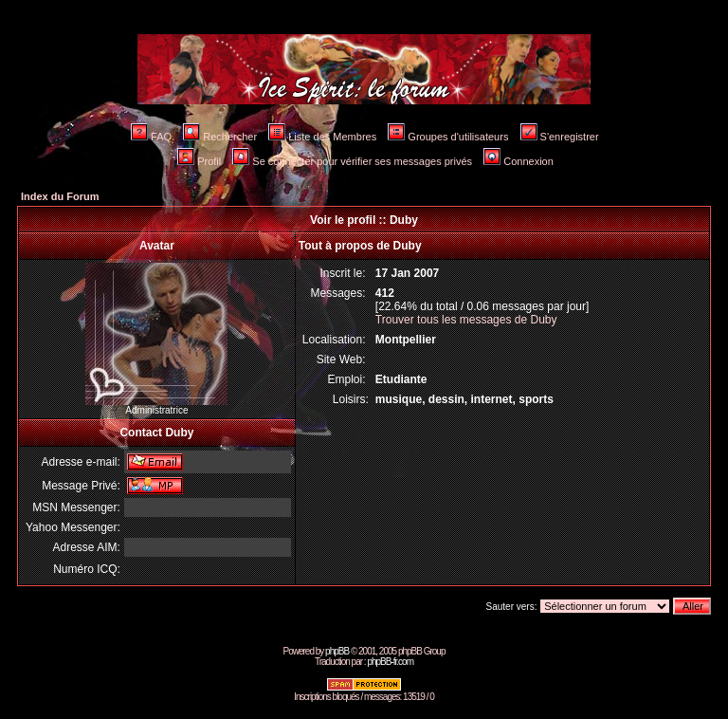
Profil (199, 161)
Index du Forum (60, 196)
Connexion (519, 161)
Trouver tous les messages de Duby (466, 320)
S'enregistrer (560, 137)
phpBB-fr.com (390, 662)
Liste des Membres (322, 137)
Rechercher (220, 137)
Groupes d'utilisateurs (448, 137)
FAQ (151, 137)
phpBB (337, 651)
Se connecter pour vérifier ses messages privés (352, 161)
